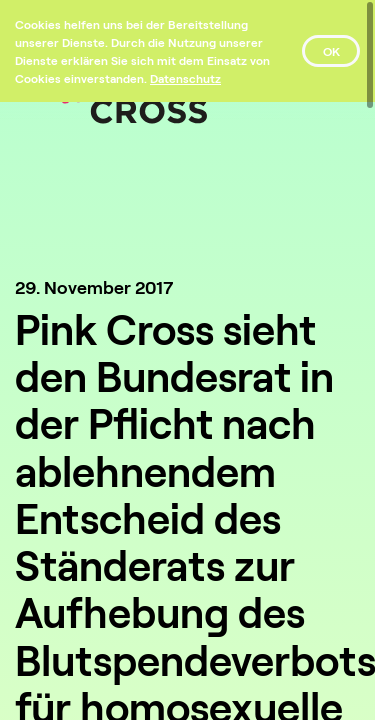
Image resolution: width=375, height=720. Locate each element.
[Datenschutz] (185, 78)
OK (331, 51)
